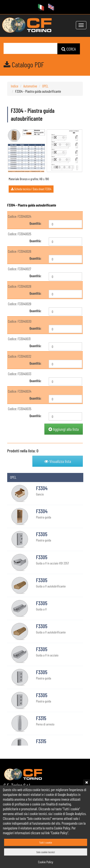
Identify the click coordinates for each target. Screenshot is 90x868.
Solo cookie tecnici (46, 852)
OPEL (45, 86)
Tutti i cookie (45, 842)
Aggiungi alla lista (64, 429)
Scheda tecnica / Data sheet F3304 (31, 189)
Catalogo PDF (24, 64)
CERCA (69, 49)
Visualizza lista (58, 461)
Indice (15, 86)
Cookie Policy (46, 862)
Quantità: (36, 223)
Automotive (30, 86)
